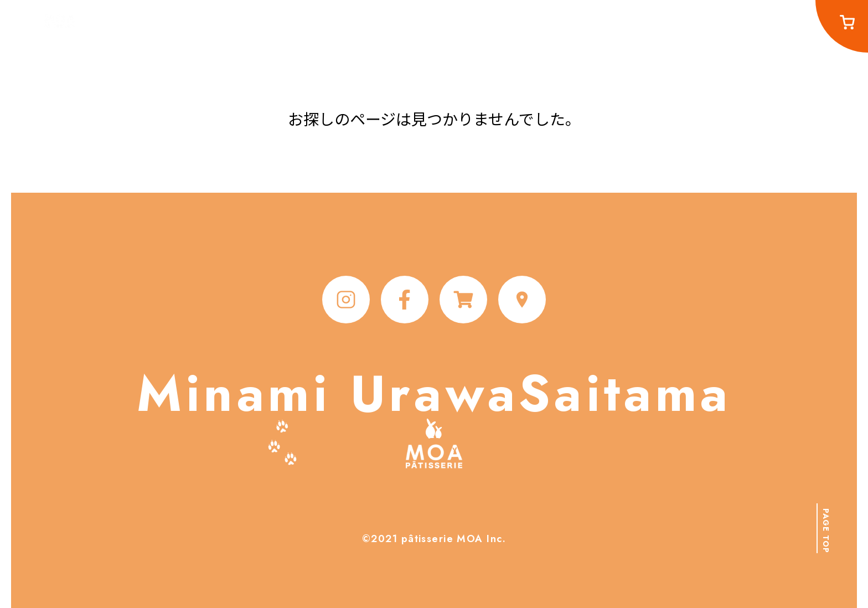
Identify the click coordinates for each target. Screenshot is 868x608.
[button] (825, 528)
